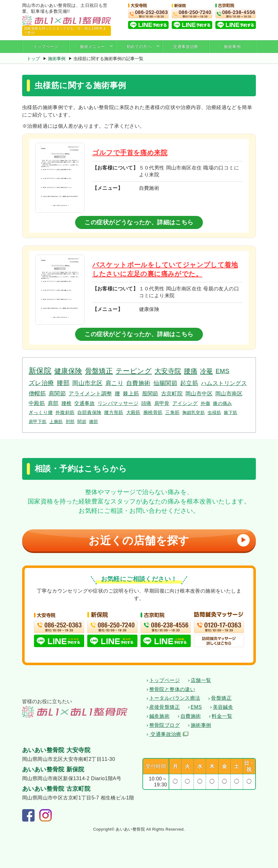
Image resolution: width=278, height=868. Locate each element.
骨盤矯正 (221, 698)
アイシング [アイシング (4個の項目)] (185, 403)
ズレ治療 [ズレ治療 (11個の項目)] (41, 383)
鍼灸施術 (160, 716)
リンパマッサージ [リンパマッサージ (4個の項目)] (118, 403)
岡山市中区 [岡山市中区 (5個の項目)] (199, 394)
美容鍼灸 (223, 707)
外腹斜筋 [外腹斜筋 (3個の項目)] (65, 412)
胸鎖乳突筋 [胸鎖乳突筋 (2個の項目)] (194, 413)
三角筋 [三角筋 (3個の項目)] (172, 412)
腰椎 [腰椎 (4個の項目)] (67, 403)
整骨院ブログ (165, 725)
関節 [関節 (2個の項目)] (82, 422)
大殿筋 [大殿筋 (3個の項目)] (133, 412)
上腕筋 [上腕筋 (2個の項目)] (56, 422)
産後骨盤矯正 (165, 707)
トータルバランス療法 (175, 698)
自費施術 (191, 716)
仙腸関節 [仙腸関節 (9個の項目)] (165, 383)
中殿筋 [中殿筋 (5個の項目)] (37, 403)
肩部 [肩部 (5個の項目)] (53, 403)
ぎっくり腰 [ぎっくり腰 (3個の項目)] (41, 412)
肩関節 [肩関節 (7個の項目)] (57, 393)
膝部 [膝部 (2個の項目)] (94, 422)
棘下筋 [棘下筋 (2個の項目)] (230, 413)
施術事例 (232, 47)
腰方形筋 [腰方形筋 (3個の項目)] (114, 412)
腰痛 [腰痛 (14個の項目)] (191, 371)
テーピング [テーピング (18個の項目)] (134, 371)
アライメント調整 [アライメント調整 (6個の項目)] (90, 393)
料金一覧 (222, 716)
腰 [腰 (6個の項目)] (117, 393)
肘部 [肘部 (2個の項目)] (70, 422)
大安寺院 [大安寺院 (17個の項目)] (168, 371)
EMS (196, 707)
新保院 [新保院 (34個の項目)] (40, 371)
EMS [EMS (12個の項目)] (223, 371)
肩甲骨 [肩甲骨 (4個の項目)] (162, 403)
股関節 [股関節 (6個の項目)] (150, 393)
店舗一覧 (201, 680)
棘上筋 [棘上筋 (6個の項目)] (131, 393)
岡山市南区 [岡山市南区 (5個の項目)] (229, 394)
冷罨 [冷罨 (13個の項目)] (206, 371)
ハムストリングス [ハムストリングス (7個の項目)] (224, 383)
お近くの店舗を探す (168, 540)
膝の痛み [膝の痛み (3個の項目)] (223, 403)
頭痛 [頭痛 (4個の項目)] (146, 403)
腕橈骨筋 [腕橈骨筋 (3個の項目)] (153, 412)
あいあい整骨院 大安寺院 (56, 750)
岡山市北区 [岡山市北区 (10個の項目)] (87, 383)
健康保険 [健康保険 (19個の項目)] (68, 371)
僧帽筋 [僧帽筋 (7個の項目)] (37, 393)
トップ (33, 59)
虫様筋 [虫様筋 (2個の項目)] (214, 413)
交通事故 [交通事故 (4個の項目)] (84, 403)
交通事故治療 (185, 47)
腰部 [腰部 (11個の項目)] (63, 383)
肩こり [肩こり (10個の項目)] (114, 383)
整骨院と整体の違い (172, 689)
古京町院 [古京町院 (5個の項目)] (172, 394)
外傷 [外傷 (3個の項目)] (206, 403)
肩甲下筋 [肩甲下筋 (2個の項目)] (38, 422)
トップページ (46, 47)
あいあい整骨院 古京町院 (56, 789)
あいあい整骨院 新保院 (53, 770)
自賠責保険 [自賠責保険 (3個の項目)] (89, 412)
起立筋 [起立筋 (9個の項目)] (189, 383)
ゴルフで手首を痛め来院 (130, 153)
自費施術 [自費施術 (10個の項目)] (138, 383)
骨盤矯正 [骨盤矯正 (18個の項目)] (99, 371)
